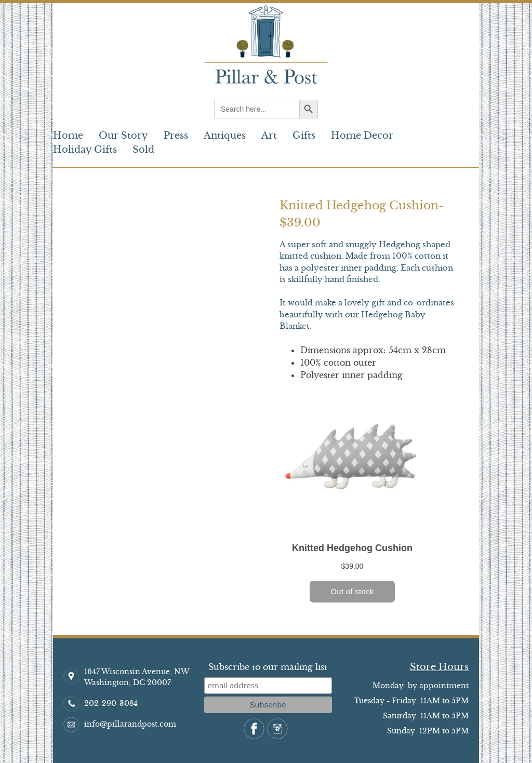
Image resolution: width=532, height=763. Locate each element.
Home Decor (362, 136)
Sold (143, 150)
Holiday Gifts (85, 150)
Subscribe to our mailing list (268, 667)
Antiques (225, 136)
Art (269, 136)
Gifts (304, 136)
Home (68, 136)
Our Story (123, 136)
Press (176, 136)
